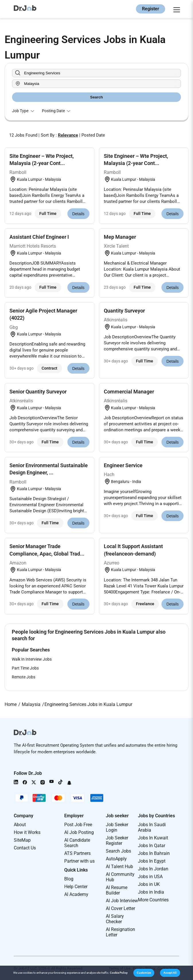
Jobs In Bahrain (154, 853)
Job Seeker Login (117, 827)
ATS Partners (77, 853)
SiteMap (22, 840)
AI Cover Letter (120, 908)
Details (78, 214)
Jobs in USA (150, 877)
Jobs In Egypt (152, 861)
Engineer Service (123, 465)
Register (151, 9)
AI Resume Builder (117, 890)
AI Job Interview (122, 901)
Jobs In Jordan (153, 869)
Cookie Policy (119, 973)
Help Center (76, 887)
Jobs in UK (149, 884)
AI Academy (76, 894)
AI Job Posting (79, 832)
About (20, 825)
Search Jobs (118, 851)
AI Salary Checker (115, 919)
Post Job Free (78, 825)
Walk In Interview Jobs (32, 659)
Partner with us (79, 861)
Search (96, 97)
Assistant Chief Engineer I (39, 237)
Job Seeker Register (117, 841)
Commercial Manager (129, 392)
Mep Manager (120, 237)
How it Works (27, 832)
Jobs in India (151, 892)
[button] (144, 973)
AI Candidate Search (77, 843)
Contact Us (25, 848)
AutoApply (116, 859)
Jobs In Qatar (152, 846)
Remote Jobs (24, 677)
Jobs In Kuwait (153, 838)
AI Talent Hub (119, 867)
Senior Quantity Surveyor (38, 392)
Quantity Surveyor (124, 311)
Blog (69, 879)
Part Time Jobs (25, 668)
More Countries (153, 900)
